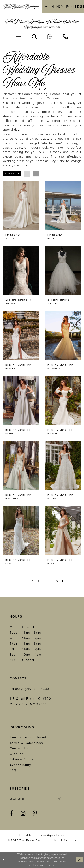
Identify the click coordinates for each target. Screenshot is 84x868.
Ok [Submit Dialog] (80, 860)
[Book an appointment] (50, 37)
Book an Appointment (28, 737)
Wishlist (16, 754)
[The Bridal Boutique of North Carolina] (42, 24)
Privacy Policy (22, 759)
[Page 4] (43, 581)
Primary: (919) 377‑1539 (29, 689)
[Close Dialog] (4, 860)
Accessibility (20, 765)
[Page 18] (57, 581)
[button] (19, 37)
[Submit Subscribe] (59, 799)
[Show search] (34, 37)
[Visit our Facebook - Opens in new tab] (12, 814)
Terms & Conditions (26, 743)
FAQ (13, 770)
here (54, 865)
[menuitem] (21, 7)
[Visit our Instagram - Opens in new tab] (23, 814)
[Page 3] (37, 581)
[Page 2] (31, 581)
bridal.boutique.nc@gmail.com (42, 836)
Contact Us (19, 748)
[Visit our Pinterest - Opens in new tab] (35, 814)
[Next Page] (64, 581)
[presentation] (21, 206)
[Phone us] (65, 37)
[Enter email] (35, 799)
